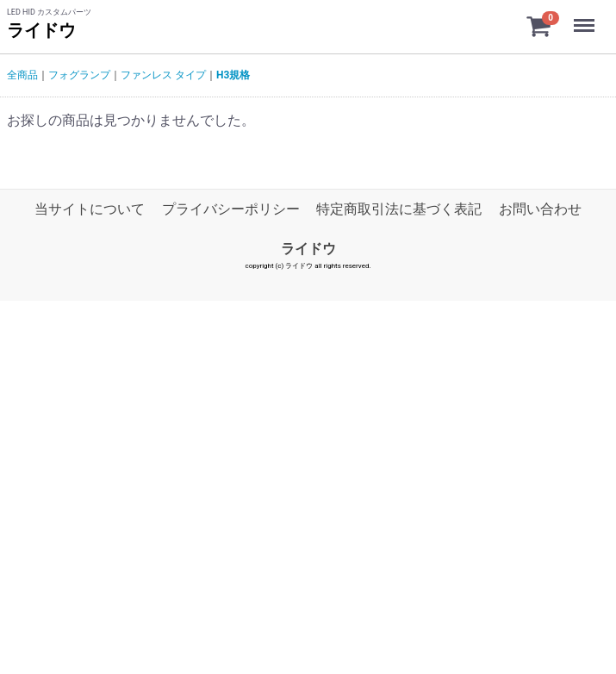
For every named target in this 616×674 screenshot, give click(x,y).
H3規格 (233, 75)
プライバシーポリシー (231, 209)
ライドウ (41, 30)
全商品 (22, 75)
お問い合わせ (540, 209)
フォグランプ (79, 75)
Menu (586, 17)
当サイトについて (90, 209)
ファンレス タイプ (163, 75)
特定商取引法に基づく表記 (399, 209)
